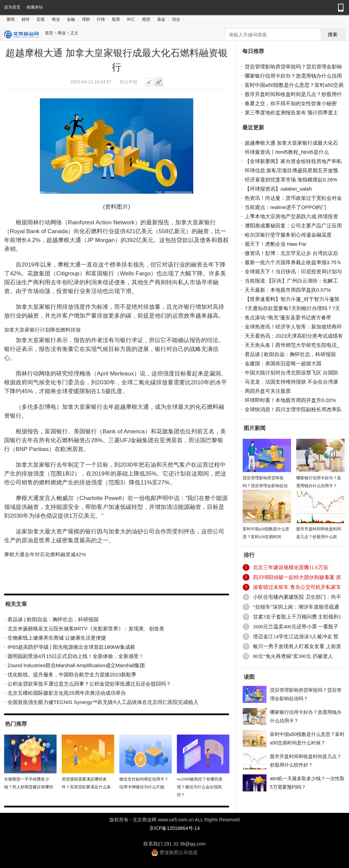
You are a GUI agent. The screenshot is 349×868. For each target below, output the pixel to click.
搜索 (333, 35)
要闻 (11, 19)
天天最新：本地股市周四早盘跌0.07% (288, 290)
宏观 (41, 19)
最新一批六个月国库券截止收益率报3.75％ (293, 262)
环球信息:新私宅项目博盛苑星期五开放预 (291, 170)
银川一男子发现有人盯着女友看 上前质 (297, 646)
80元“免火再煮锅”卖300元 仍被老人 (293, 656)
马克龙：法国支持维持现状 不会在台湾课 (291, 382)
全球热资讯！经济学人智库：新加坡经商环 (293, 327)
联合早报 (128, 82)
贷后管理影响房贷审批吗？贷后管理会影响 (293, 67)
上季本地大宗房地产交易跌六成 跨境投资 (291, 216)
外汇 (131, 19)
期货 (146, 19)
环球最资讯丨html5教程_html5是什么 (287, 152)
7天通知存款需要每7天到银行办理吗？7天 (292, 308)
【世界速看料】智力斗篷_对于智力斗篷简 (292, 299)
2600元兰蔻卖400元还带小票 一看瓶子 (296, 627)
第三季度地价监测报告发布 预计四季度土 (291, 112)
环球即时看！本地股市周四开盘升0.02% (290, 400)
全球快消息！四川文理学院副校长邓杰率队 (293, 409)
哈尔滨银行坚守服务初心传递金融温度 (288, 235)
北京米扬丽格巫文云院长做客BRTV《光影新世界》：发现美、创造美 (86, 629)
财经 (26, 19)
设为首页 (12, 7)
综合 (176, 19)
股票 (116, 19)
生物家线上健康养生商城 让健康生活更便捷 (57, 638)
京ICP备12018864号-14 (174, 828)
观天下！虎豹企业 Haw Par (276, 244)
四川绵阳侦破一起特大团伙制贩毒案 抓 (297, 577)
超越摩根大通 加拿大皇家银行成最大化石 (291, 143)
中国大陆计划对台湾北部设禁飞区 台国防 (291, 373)
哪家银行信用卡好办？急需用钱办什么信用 (293, 76)
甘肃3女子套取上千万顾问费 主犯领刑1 (297, 617)
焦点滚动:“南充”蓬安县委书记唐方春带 (288, 317)
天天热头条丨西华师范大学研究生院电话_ (292, 345)
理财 (86, 19)
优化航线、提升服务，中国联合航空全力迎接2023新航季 (72, 674)
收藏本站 (35, 7)
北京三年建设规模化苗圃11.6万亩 (291, 567)
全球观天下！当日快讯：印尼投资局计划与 (293, 271)
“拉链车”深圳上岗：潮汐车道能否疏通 (296, 607)
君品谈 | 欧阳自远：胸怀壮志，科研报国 (53, 619)
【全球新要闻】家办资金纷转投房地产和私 (293, 161)
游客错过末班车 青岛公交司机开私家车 (297, 587)
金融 (71, 19)
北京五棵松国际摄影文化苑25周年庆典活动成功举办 (67, 693)
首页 (49, 33)
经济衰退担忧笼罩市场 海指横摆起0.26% (291, 180)
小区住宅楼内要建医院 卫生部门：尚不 (297, 597)
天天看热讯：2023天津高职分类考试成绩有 (294, 336)
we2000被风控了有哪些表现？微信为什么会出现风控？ (200, 787)
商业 (56, 19)
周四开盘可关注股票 (268, 391)
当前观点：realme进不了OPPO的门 (285, 207)
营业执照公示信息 (174, 852)
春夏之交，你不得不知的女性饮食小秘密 (291, 103)
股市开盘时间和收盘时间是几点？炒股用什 (293, 94)
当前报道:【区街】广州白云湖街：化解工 (291, 281)
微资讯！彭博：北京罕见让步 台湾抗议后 (291, 253)
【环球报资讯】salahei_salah (278, 189)
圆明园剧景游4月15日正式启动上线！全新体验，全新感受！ (76, 656)
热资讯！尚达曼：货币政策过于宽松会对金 (293, 198)
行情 (101, 19)
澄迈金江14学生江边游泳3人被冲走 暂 (296, 637)
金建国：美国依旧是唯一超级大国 (283, 363)
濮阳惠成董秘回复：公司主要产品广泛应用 (293, 226)
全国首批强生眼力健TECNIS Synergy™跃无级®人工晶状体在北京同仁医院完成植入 (103, 702)
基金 (161, 19)
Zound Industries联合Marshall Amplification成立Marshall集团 (76, 665)
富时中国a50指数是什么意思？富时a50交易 (294, 85)
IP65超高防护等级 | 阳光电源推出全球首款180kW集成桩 (71, 647)
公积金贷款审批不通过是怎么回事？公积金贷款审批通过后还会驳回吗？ (89, 684)
